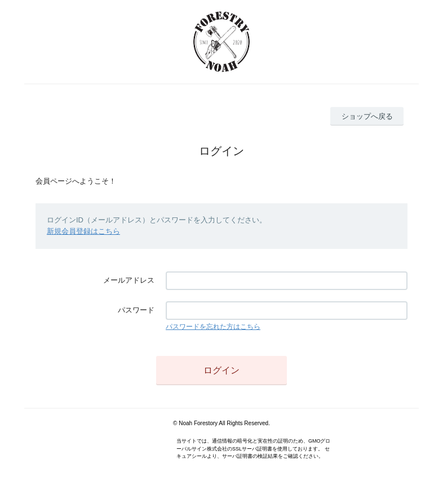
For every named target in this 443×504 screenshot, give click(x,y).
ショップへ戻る (367, 116)
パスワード (136, 310)
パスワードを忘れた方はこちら (213, 327)
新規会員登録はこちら (83, 231)
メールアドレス (129, 280)
